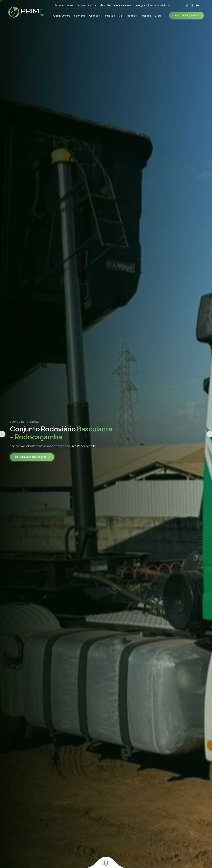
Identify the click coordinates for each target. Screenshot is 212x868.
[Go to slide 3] (109, 864)
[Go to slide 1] (103, 864)
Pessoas (146, 16)
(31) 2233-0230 (87, 5)
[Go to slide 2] (106, 864)
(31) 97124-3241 (65, 5)
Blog (158, 16)
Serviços (80, 16)
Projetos (109, 16)
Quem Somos (62, 16)
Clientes (94, 16)
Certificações (128, 16)
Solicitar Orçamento (186, 15)
